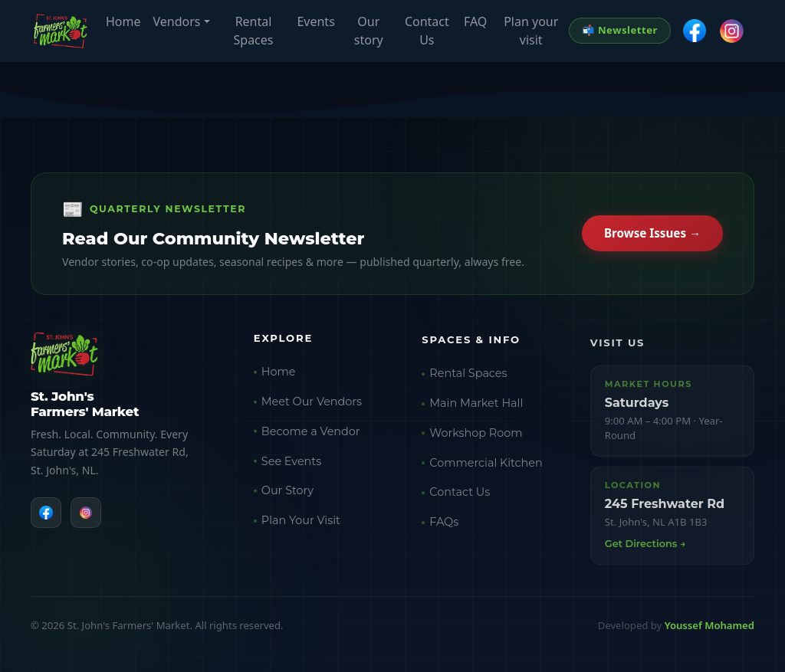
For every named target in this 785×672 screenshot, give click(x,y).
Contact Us (427, 31)
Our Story (287, 494)
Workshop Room (476, 438)
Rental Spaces (254, 31)
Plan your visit (531, 31)
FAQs (444, 527)
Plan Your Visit (301, 523)
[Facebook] (46, 514)
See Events (291, 464)
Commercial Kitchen (486, 467)
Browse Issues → (652, 234)
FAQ (475, 21)
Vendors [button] (177, 21)
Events (315, 21)
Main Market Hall (476, 408)
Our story (369, 31)
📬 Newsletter (620, 30)
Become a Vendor (311, 434)
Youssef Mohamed (709, 625)
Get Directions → (645, 550)
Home (123, 21)
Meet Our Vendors (312, 405)
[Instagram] (86, 514)
